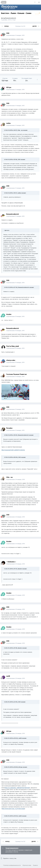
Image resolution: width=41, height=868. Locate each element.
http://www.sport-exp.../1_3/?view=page (13, 809)
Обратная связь (27, 865)
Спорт (14, 20)
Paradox (9, 428)
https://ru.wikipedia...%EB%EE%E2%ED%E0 (17, 788)
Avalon (9, 314)
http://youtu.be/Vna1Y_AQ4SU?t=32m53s (13, 450)
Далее (35, 26)
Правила (35, 865)
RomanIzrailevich (11, 18)
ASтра (9, 87)
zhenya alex (11, 360)
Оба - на (9, 477)
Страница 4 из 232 (20, 26)
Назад (6, 26)
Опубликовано (15, 35)
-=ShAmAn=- (11, 562)
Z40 (8, 33)
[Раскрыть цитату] (4, 130)
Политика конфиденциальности (12, 865)
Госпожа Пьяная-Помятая (16, 374)
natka (8, 123)
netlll (8, 676)
